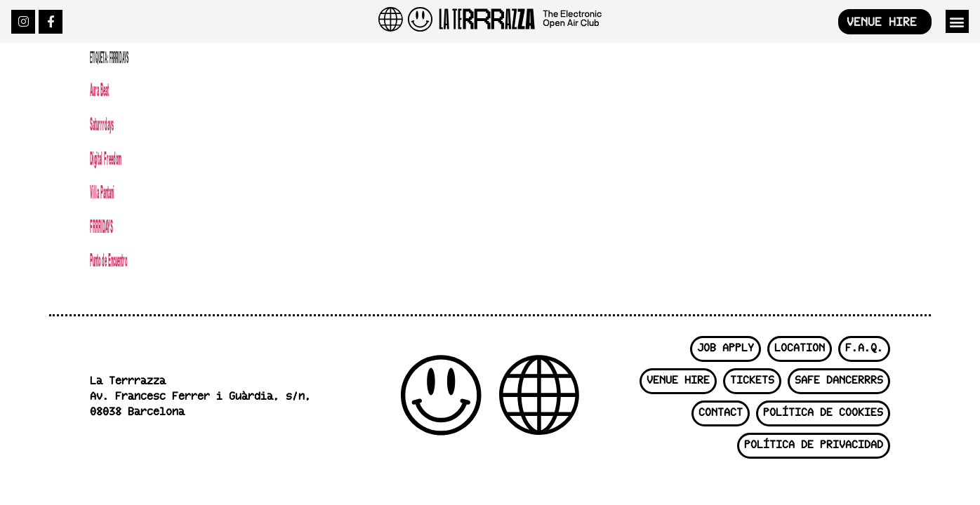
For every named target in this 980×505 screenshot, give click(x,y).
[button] (957, 21)
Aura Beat (99, 89)
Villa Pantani (102, 192)
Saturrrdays (102, 124)
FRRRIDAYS (101, 226)
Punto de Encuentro (108, 260)
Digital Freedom (106, 158)
